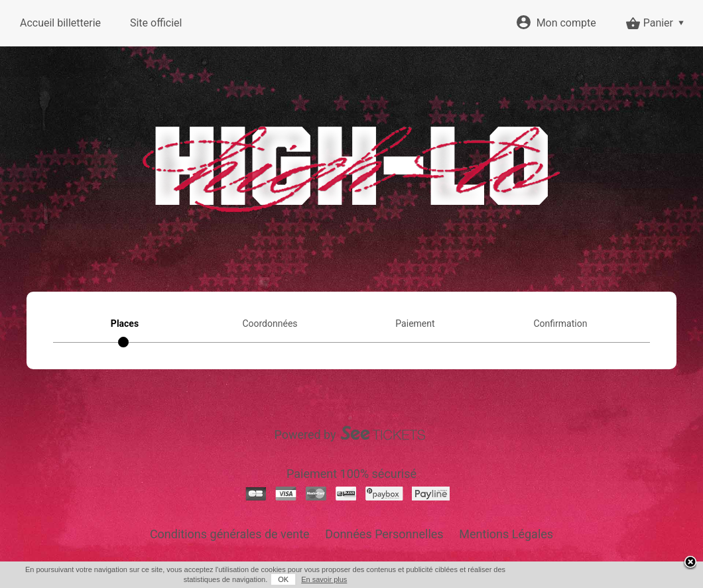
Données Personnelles (384, 534)
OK (283, 579)
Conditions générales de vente (230, 534)
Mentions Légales (506, 534)
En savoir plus (324, 579)
